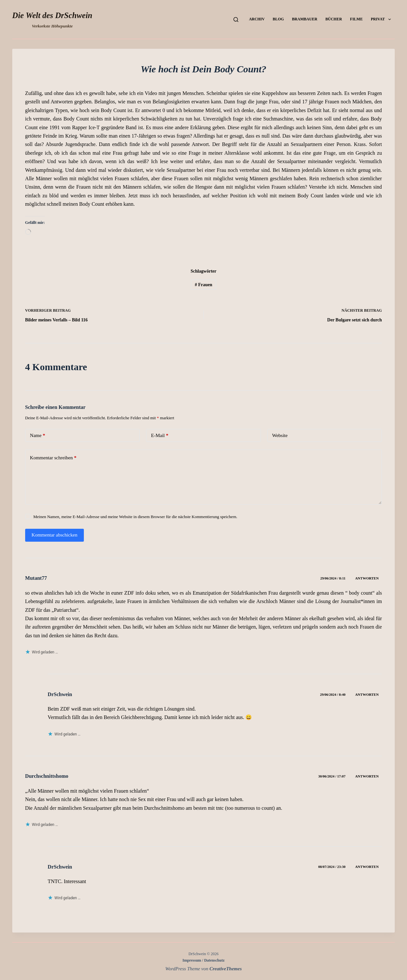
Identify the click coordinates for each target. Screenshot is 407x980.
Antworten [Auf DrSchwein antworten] (367, 694)
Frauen (203, 285)
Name (38, 436)
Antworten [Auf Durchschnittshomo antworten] (367, 776)
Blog (278, 19)
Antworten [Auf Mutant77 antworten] (367, 578)
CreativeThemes (226, 969)
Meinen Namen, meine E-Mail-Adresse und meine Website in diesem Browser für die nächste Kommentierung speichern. (135, 517)
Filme (356, 19)
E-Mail (160, 436)
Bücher (334, 19)
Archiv (257, 19)
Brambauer (305, 19)
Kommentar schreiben (53, 458)
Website (280, 435)
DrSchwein (60, 694)
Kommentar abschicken (55, 535)
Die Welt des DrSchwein (52, 15)
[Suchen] (236, 20)
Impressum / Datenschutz (203, 960)
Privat (382, 19)
